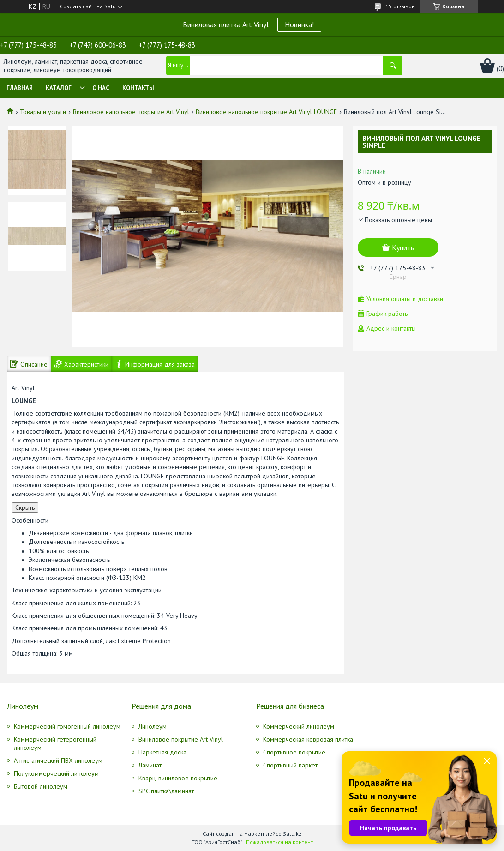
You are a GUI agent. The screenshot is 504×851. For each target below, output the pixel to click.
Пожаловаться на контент (279, 842)
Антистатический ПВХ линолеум (58, 760)
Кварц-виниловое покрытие (178, 778)
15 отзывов (400, 6)
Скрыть (25, 507)
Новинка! (299, 24)
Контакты (138, 88)
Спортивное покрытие (294, 752)
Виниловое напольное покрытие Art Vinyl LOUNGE (266, 112)
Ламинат (150, 765)
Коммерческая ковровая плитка (308, 739)
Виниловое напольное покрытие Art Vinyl (131, 112)
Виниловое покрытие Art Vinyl (181, 739)
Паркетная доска (162, 752)
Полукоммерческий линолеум (56, 773)
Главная (20, 88)
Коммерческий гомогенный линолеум (67, 726)
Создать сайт (77, 6)
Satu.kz (292, 834)
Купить (403, 247)
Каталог (59, 88)
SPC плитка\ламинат (166, 791)
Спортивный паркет (290, 765)
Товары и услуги (43, 112)
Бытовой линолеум (41, 786)
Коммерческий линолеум (299, 726)
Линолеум (153, 726)
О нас (101, 88)
